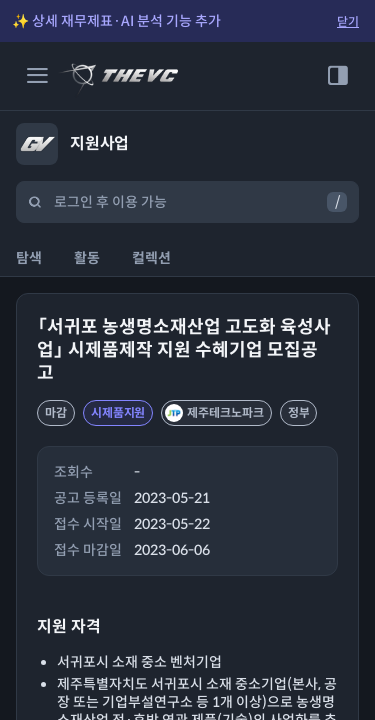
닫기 (348, 21)
